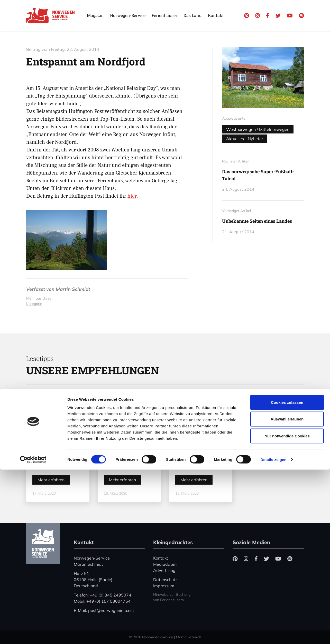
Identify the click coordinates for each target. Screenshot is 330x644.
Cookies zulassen (287, 577)
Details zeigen (273, 634)
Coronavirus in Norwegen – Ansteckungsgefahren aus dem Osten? (60, 457)
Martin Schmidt (73, 289)
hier (132, 196)
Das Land (193, 15)
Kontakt (216, 15)
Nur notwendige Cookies (287, 610)
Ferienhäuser (164, 15)
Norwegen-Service (128, 15)
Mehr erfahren (51, 480)
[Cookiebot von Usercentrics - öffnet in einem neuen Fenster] (33, 634)
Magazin (95, 15)
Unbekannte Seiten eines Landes (257, 221)
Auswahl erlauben (287, 594)
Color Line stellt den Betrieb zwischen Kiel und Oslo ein (200, 459)
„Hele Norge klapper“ (119, 462)
